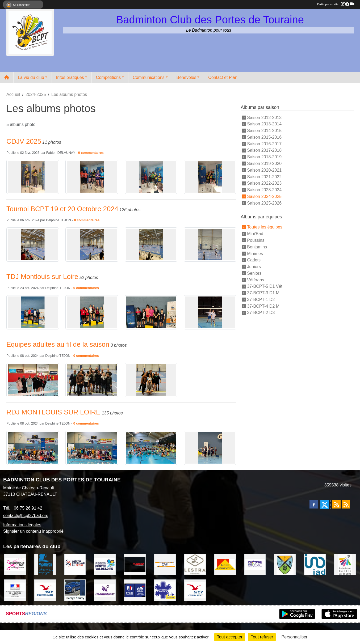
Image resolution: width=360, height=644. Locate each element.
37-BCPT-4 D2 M (263, 306)
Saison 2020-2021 (264, 170)
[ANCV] (45, 590)
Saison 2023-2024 (264, 190)
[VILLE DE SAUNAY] (285, 564)
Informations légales (22, 525)
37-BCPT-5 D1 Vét (265, 286)
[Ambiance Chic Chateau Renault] (15, 564)
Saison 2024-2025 (264, 196)
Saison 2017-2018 (264, 150)
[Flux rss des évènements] (346, 504)
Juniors (254, 267)
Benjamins (257, 247)
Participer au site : (336, 4)
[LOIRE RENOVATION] (225, 564)
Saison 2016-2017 (264, 144)
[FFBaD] (135, 590)
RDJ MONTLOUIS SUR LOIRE (53, 412)
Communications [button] (148, 77)
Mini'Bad (255, 234)
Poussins (256, 240)
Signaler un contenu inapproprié (33, 531)
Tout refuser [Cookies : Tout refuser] (262, 637)
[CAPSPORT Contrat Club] (165, 564)
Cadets (254, 260)
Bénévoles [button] (187, 77)
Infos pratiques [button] (70, 77)
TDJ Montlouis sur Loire (42, 277)
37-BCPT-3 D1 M (263, 293)
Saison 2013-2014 (264, 124)
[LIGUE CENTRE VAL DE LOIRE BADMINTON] (345, 564)
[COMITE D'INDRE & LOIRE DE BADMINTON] (105, 590)
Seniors (254, 273)
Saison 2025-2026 (264, 203)
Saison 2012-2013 (264, 117)
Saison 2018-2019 (264, 157)
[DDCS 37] (15, 590)
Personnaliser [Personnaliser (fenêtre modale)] (295, 637)
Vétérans (256, 280)
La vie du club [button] (31, 77)
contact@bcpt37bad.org (26, 516)
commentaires (92, 153)
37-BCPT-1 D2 (261, 300)
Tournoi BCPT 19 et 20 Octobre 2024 (62, 209)
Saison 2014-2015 (264, 131)
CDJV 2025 (24, 141)
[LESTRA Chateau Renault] (195, 564)
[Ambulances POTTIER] (165, 590)
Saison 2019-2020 (264, 164)
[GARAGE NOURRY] (75, 590)
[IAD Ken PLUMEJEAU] (315, 564)
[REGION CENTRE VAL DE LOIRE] (105, 564)
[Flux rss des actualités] (336, 504)
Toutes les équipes (265, 227)
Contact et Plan (223, 77)
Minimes (255, 253)
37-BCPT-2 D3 (261, 313)
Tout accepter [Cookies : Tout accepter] (230, 637)
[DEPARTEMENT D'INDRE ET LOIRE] (45, 564)
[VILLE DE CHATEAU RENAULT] (255, 564)
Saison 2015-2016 (264, 137)
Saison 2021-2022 (264, 177)
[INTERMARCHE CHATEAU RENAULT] (135, 564)
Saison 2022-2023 (264, 183)
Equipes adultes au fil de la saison (58, 344)
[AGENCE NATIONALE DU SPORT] (75, 564)
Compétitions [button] (108, 77)
